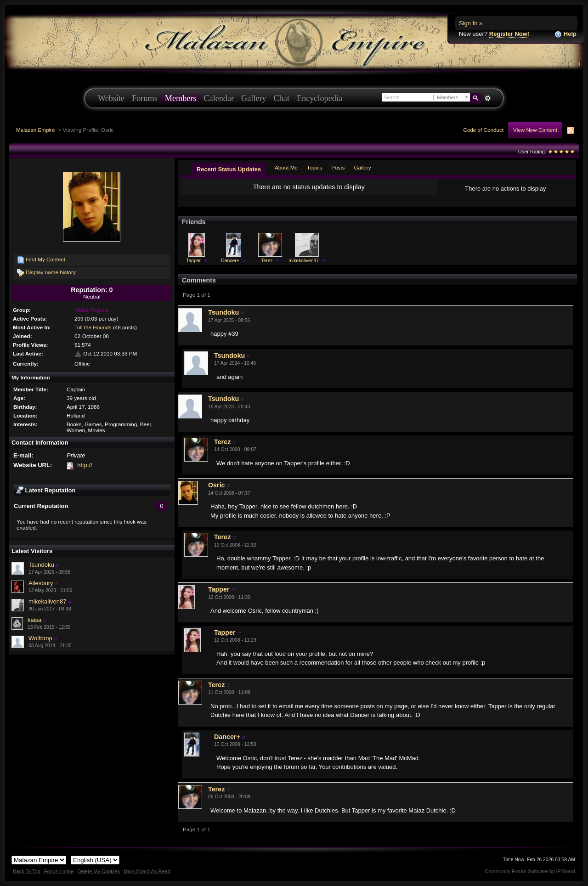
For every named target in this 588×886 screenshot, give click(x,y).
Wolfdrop (40, 638)
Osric (217, 485)
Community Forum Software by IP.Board (530, 871)
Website (111, 98)
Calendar (219, 98)
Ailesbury (41, 583)
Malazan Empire (35, 130)
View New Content (535, 130)
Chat (282, 98)
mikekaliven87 (47, 601)
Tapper (193, 261)
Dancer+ (230, 261)
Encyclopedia (319, 98)
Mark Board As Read (147, 871)
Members (181, 98)
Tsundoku (41, 565)
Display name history (46, 273)
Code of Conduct (483, 130)
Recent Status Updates (229, 169)
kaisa (34, 620)
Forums (145, 98)
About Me (286, 167)
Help (565, 34)
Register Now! (509, 34)
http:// (85, 465)
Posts (338, 167)
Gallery (254, 98)
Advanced (488, 98)
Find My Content (41, 260)
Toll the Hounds (93, 327)
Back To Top (27, 871)
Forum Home (59, 871)
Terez (267, 261)
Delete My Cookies (99, 871)
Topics (314, 167)
